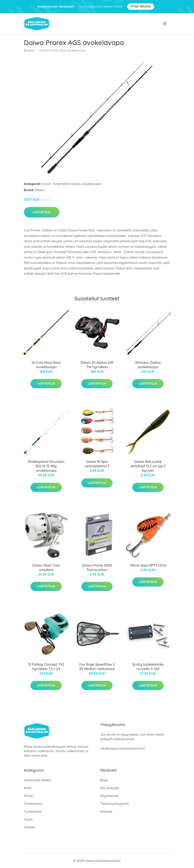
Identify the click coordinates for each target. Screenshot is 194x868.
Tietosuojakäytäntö (115, 804)
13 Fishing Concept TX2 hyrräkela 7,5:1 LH (46, 667)
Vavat (47, 184)
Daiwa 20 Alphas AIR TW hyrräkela (97, 365)
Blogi (104, 780)
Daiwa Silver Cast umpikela (46, 568)
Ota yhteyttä (110, 788)
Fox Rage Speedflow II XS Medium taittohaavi (97, 667)
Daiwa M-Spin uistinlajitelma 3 (97, 464)
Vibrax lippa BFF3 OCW (148, 565)
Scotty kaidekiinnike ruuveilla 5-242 (148, 667)
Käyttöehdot (110, 796)
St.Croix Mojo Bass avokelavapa (46, 365)
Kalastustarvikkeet (38, 780)
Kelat (28, 788)
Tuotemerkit (61, 184)
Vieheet (29, 827)
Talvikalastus (33, 804)
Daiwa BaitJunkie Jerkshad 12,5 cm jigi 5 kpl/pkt (148, 466)
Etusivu (29, 50)
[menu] (165, 24)
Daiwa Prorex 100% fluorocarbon (97, 568)
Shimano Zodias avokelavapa (148, 365)
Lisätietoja (42, 212)
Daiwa (76, 184)
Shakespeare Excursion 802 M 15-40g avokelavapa (46, 466)
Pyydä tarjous (141, 6)
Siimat (29, 796)
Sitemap (106, 811)
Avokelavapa (92, 184)
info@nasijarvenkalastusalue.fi (123, 748)
